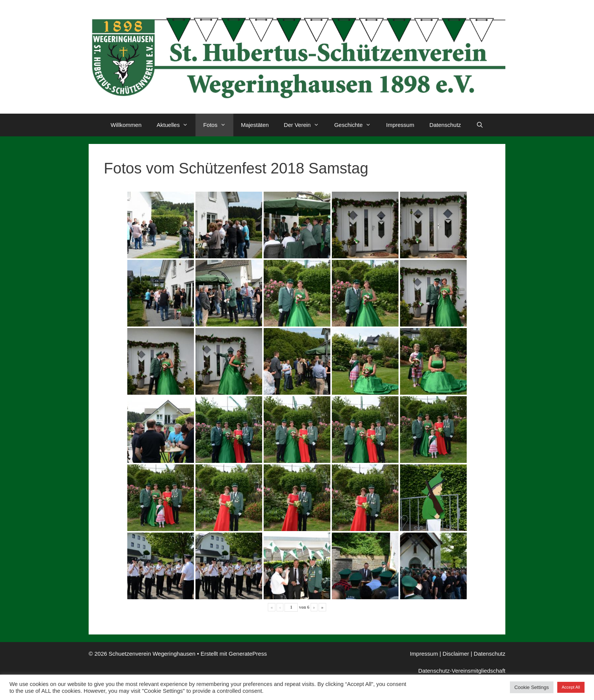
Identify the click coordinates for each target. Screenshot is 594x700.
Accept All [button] (571, 687)
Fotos (218, 125)
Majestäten (255, 125)
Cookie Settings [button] (532, 687)
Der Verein (305, 125)
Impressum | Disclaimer (439, 654)
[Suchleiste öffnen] (480, 125)
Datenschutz (445, 125)
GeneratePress (248, 654)
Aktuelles (176, 125)
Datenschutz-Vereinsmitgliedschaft (462, 671)
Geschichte (356, 125)
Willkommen (126, 125)
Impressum (400, 125)
